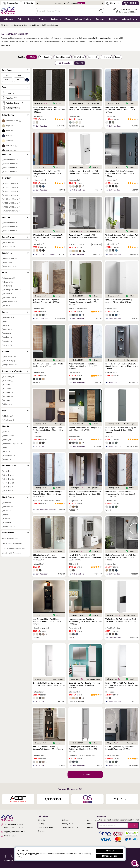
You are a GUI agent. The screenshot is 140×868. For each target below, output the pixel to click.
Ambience (9, 317)
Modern (9, 416)
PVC (7, 451)
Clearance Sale (11, 3)
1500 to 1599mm (12, 203)
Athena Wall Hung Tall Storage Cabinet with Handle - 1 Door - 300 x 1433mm (120, 174)
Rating (118, 57)
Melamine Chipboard (13, 444)
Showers (43, 19)
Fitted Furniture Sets (10, 539)
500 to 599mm (11, 168)
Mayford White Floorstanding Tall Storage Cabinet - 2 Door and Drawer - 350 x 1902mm (48, 494)
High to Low (106, 57)
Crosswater (10, 278)
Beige (9, 126)
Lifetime (8, 404)
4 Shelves (9, 483)
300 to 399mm (11, 160)
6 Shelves (9, 491)
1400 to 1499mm (12, 199)
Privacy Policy (68, 824)
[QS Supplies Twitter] (11, 856)
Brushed (8, 507)
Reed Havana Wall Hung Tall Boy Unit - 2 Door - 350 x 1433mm (85, 429)
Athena (8, 329)
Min (7, 75)
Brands (28, 3)
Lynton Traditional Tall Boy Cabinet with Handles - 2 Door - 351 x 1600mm (84, 749)
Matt (8, 514)
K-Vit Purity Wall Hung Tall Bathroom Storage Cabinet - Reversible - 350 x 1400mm (85, 557)
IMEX (7, 306)
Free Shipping (45, 57)
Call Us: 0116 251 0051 (129, 10)
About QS (42, 820)
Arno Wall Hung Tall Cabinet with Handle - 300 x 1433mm (48, 365)
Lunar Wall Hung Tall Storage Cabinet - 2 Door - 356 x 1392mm (119, 301)
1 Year (8, 384)
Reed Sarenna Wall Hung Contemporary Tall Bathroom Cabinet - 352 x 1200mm (121, 494)
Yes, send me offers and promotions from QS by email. (119, 820)
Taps (68, 19)
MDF (7, 440)
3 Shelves (9, 479)
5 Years (8, 396)
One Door (9, 243)
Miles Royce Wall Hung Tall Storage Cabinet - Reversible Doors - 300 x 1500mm (49, 110)
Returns (90, 827)
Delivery (65, 820)
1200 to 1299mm (12, 191)
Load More (85, 774)
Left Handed (10, 357)
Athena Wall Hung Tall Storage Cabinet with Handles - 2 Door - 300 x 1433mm (84, 366)
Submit (133, 825)
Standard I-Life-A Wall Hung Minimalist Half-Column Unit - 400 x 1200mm (47, 622)
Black (9, 131)
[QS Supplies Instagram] (17, 856)
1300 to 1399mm (12, 195)
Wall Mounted (11, 266)
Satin (7, 518)
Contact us (92, 820)
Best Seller (32, 57)
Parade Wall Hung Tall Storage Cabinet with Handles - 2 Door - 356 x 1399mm (120, 110)
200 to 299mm (11, 223)
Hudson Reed (10, 298)
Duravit (8, 282)
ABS (7, 432)
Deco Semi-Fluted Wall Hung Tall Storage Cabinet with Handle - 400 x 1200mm (84, 302)
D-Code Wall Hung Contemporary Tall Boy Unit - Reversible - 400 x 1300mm (85, 109)
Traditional (9, 420)
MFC (7, 447)
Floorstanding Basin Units (12, 543)
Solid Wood (9, 455)
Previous (37, 3)
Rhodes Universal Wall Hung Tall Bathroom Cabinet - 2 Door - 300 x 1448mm (121, 430)
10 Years (9, 377)
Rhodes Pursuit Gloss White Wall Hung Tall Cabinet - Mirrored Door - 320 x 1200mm (122, 366)
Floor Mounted (11, 258)
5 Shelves (9, 487)
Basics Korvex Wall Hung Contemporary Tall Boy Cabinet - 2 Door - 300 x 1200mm (49, 557)
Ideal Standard (11, 302)
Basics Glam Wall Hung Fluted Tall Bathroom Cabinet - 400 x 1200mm (48, 301)
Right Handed (11, 365)
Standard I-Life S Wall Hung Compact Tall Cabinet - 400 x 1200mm (48, 748)
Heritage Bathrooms (13, 290)
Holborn (8, 294)
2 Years (8, 392)
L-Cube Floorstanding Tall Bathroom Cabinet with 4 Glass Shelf (84, 236)
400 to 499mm (11, 164)
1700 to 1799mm (12, 211)
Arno (7, 321)
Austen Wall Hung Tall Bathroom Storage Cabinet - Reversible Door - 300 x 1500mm (85, 494)
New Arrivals (79, 57)
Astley (8, 325)
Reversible (10, 361)
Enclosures (56, 19)
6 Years (8, 400)
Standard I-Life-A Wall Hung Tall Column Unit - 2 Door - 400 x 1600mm (84, 172)
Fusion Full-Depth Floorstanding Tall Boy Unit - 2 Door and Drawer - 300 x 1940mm (48, 238)
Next (103, 3)
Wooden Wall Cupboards (12, 553)
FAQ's (89, 824)
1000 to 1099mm (12, 183)
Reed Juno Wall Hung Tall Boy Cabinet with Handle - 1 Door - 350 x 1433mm (121, 557)
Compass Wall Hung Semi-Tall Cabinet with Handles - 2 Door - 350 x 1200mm (122, 238)
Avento (8, 345)
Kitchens (113, 19)
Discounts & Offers (45, 827)
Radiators (100, 19)
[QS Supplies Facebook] (6, 856)
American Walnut (13, 121)
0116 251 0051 (8, 836)
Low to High (93, 57)
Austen (8, 341)
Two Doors (10, 246)
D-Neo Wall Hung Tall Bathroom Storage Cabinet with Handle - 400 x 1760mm (85, 685)
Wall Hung (9, 262)
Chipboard (9, 436)
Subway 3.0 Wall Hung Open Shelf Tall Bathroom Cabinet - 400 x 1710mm (121, 620)
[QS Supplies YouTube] (23, 856)
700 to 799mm (11, 172)
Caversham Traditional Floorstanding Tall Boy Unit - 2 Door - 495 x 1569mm (85, 622)
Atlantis (8, 333)
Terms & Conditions (70, 827)
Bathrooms (8, 19)
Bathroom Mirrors (129, 19)
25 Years (9, 388)
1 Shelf (8, 471)
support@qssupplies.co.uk (13, 832)
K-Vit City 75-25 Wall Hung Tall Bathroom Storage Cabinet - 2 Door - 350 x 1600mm (121, 685)
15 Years (9, 381)
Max (19, 75)
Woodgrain (9, 526)
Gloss (8, 511)
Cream (9, 141)
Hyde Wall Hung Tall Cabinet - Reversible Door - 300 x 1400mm (120, 748)
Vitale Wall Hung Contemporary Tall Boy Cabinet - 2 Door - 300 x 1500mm (49, 684)
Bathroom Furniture (83, 19)
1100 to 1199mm (12, 187)
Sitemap (41, 831)
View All (80, 63)
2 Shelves (9, 475)
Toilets (21, 19)
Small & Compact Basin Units (14, 548)
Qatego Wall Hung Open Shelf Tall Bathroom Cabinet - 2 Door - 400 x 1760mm (48, 430)
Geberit (8, 286)
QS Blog (41, 824)
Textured (9, 522)
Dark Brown (11, 146)
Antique (8, 503)
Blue (9, 136)
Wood (7, 459)
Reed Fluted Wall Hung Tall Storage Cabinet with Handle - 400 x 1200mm (47, 174)
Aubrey (8, 337)
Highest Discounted (62, 57)
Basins (31, 19)
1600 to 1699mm (12, 207)
